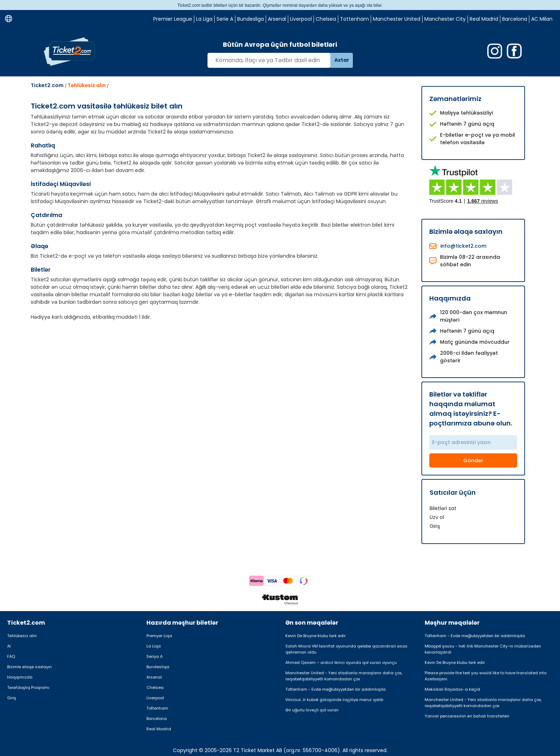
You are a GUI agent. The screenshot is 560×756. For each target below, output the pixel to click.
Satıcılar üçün (453, 492)
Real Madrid (484, 19)
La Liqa (154, 646)
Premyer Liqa (159, 636)
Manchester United (397, 19)
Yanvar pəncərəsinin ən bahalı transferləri (467, 716)
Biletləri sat (443, 508)
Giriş (435, 526)
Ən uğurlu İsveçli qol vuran (312, 710)
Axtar (342, 60)
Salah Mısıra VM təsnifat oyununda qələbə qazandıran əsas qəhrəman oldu (346, 649)
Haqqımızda (20, 677)
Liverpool (301, 19)
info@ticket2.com (463, 246)
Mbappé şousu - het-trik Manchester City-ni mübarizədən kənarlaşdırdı (483, 649)
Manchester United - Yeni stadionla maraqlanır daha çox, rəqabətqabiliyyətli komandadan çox (344, 676)
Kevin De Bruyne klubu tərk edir (316, 636)
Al (9, 646)
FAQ (11, 656)
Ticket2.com (47, 85)
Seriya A (154, 656)
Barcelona (515, 19)
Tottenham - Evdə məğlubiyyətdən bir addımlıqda (336, 689)
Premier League (173, 19)
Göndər (473, 460)
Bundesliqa (158, 667)
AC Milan (542, 19)
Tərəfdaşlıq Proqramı (28, 687)
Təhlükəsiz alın (87, 85)
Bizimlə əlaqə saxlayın (29, 667)
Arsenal (277, 19)
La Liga (204, 19)
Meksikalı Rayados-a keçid (452, 689)
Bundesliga (251, 19)
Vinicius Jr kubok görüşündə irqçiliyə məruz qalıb (334, 700)
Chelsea (326, 19)
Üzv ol (437, 517)
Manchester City (445, 19)
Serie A (225, 19)
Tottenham (354, 19)
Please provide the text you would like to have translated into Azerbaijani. (486, 676)
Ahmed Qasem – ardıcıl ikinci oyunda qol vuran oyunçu (341, 662)
